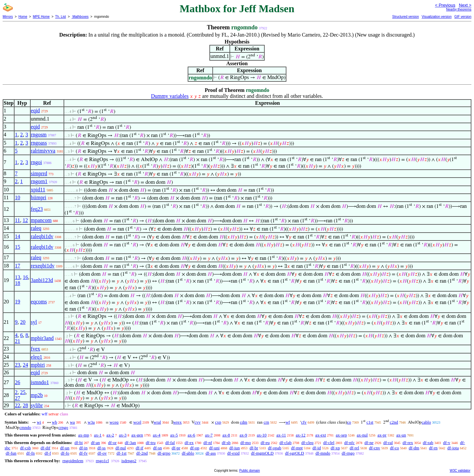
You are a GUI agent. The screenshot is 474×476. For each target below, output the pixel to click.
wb (55, 422)
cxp (218, 422)
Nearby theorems (459, 9)
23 (17, 365)
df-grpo (164, 453)
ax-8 (226, 435)
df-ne (369, 443)
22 (17, 405)
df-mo (246, 443)
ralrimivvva (43, 151)
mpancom (41, 220)
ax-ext (321, 435)
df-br (254, 448)
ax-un (401, 435)
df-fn (31, 453)
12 (25, 220)
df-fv (83, 453)
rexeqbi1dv (43, 266)
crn (266, 422)
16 (25, 277)
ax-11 (281, 435)
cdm (244, 422)
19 (17, 302)
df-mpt (297, 448)
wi (39, 422)
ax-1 (98, 435)
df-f (48, 453)
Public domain (250, 471)
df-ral (388, 443)
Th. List (61, 17)
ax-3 (123, 435)
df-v (447, 443)
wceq (114, 422)
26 (17, 382)
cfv (304, 422)
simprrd (39, 173)
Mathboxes (80, 17)
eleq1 (37, 357)
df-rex (408, 443)
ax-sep (341, 435)
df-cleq (307, 443)
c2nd (394, 422)
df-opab (275, 448)
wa (72, 422)
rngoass (39, 143)
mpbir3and (42, 338)
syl (34, 322)
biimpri (39, 197)
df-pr (176, 448)
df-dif (45, 448)
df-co (395, 448)
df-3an (130, 443)
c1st (370, 422)
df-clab (286, 443)
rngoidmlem (73, 461)
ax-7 (209, 435)
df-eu (265, 443)
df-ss (102, 448)
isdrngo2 (129, 461)
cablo (426, 422)
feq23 (37, 209)
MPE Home (41, 17)
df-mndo (323, 453)
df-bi (79, 443)
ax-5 (174, 435)
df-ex (189, 443)
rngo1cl (102, 461)
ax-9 (243, 435)
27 (17, 398)
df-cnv (375, 448)
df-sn (158, 448)
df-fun (11, 453)
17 (17, 266)
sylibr (37, 405)
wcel (137, 422)
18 (17, 283)
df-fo (65, 453)
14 (17, 236)
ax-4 (157, 435)
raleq (36, 228)
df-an (95, 443)
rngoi (37, 162)
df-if (139, 448)
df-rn (433, 448)
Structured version (405, 17)
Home (23, 17)
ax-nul (362, 435)
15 (17, 247)
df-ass (211, 453)
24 (25, 365)
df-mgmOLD (263, 453)
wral (157, 422)
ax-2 (110, 435)
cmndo (25, 427)
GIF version (463, 17)
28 (25, 405)
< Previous (445, 5)
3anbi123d (42, 280)
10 (17, 197)
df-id (316, 448)
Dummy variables (170, 96)
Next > (465, 5)
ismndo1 (40, 382)
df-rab (428, 443)
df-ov (102, 453)
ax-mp (84, 435)
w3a (91, 422)
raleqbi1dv (42, 236)
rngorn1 (39, 181)
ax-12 (301, 435)
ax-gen (137, 435)
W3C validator (460, 471)
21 (17, 341)
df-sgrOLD (295, 453)
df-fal (170, 443)
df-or (112, 443)
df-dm (414, 448)
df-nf (208, 443)
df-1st (121, 453)
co (349, 422)
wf (288, 422)
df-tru (151, 443)
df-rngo (348, 453)
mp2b (37, 395)
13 (17, 277)
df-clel (329, 443)
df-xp (335, 448)
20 (23, 322)
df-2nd (142, 453)
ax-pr (382, 435)
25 (23, 392)
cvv (198, 422)
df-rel (354, 448)
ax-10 (262, 435)
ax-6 (191, 435)
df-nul (121, 448)
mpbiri (38, 365)
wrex (177, 422)
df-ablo (188, 453)
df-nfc (350, 443)
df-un (65, 448)
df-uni (214, 448)
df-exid (233, 453)
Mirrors (8, 17)
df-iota (453, 448)
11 (17, 220)
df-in (83, 448)
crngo (63, 427)
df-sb (226, 443)
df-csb (26, 448)
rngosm (39, 135)
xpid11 (38, 190)
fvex (36, 349)
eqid (36, 111)
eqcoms (39, 302)
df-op (195, 448)
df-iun (235, 448)
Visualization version (437, 17)
